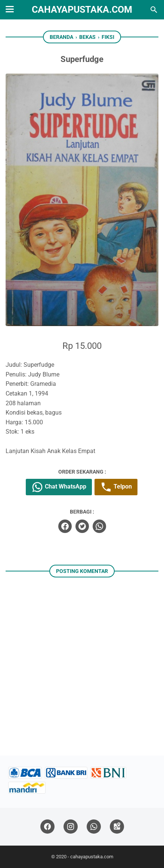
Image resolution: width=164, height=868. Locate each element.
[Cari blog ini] (154, 10)
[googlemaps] (117, 827)
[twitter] (82, 526)
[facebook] (65, 526)
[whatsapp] (99, 526)
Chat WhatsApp (59, 487)
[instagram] (71, 827)
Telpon (116, 487)
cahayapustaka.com (82, 10)
